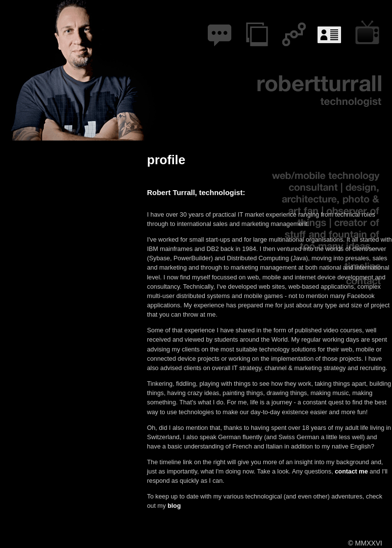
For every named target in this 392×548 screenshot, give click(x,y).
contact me (351, 471)
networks (294, 31)
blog (218, 31)
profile (331, 31)
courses (369, 31)
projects (256, 31)
